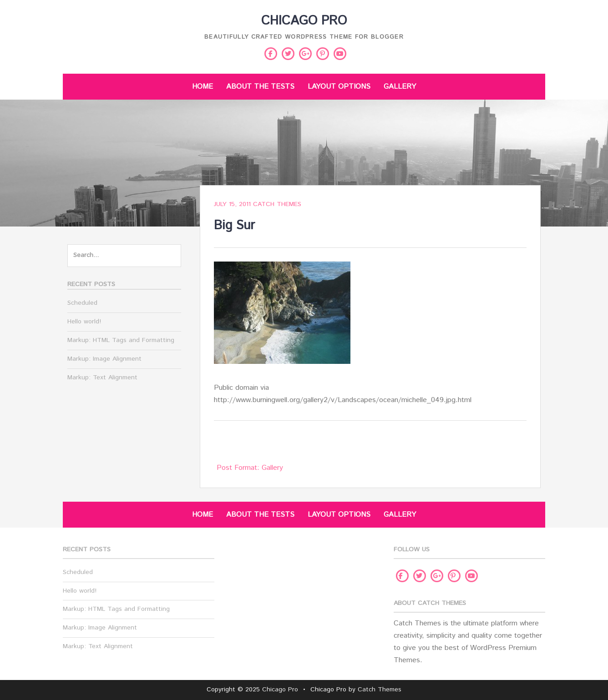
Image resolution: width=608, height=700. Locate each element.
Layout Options (339, 87)
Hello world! (84, 322)
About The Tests (260, 87)
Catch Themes (277, 204)
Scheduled (82, 303)
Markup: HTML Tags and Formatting (121, 340)
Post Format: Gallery (250, 468)
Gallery (400, 87)
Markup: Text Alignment (102, 378)
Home (203, 87)
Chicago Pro (304, 21)
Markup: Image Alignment (104, 359)
